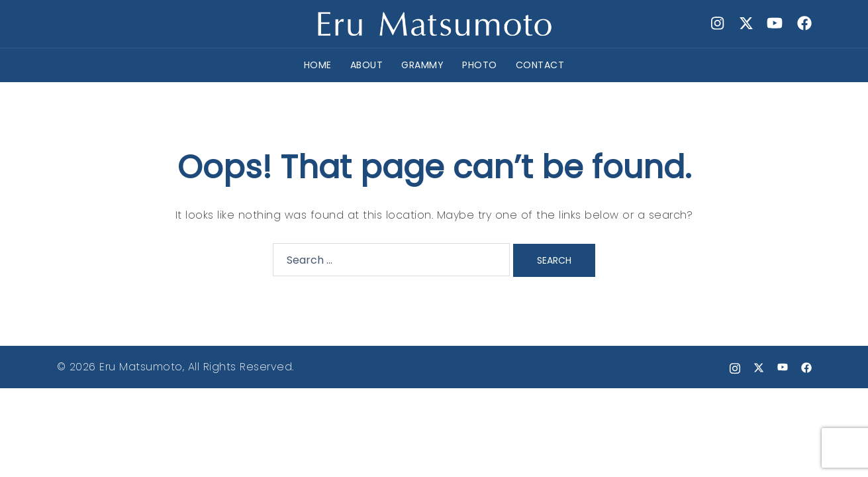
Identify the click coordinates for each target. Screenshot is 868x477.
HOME (318, 65)
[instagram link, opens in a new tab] (716, 23)
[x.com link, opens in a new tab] (746, 23)
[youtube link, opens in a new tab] (775, 23)
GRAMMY (422, 65)
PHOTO (480, 65)
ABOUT (367, 65)
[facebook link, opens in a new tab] (804, 23)
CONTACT (540, 65)
